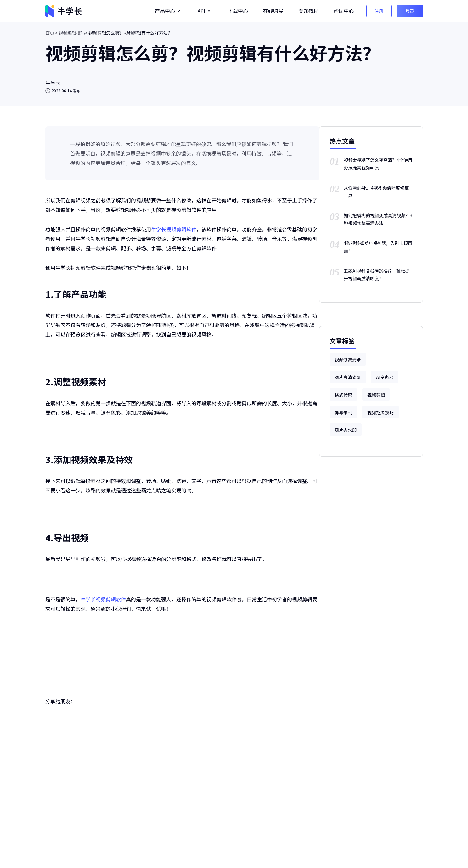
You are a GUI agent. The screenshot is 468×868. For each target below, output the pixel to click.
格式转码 (343, 395)
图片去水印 (346, 430)
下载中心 (238, 11)
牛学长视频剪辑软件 (174, 229)
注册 (379, 11)
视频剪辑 (376, 395)
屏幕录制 (343, 412)
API (201, 11)
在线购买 (273, 11)
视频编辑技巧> (73, 33)
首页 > (51, 33)
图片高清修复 (348, 377)
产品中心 (165, 11)
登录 (410, 11)
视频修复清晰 (348, 360)
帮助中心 (344, 11)
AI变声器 (385, 377)
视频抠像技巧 (381, 412)
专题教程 (308, 11)
